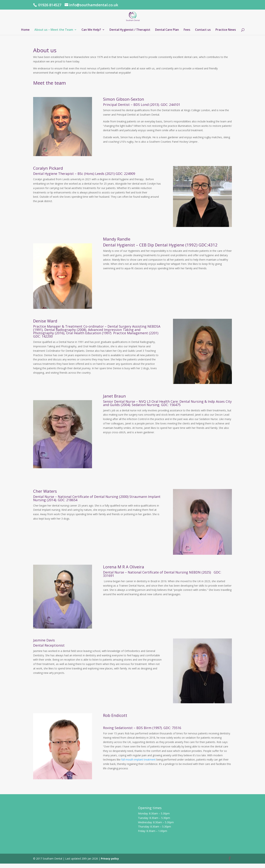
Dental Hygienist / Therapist (130, 30)
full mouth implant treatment (138, 759)
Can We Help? (91, 30)
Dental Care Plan (167, 30)
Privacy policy (110, 859)
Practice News (226, 30)
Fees (187, 30)
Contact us (203, 30)
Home (25, 30)
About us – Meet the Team (54, 30)
